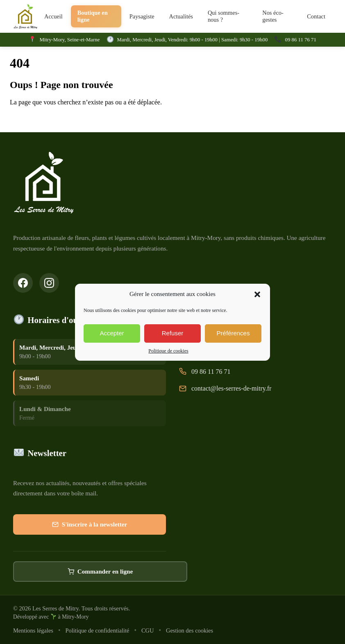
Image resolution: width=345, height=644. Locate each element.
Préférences (233, 333)
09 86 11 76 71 (301, 40)
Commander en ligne (100, 572)
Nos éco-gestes (273, 16)
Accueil (53, 16)
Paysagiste (142, 16)
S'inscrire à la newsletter (90, 525)
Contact (316, 16)
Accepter (112, 333)
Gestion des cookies (190, 630)
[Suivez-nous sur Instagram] (49, 283)
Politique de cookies (168, 351)
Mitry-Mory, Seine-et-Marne (69, 40)
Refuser (173, 333)
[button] (257, 294)
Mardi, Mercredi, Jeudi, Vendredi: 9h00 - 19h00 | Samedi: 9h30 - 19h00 (193, 40)
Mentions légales (33, 630)
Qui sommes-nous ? (224, 16)
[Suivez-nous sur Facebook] (23, 283)
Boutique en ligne (93, 16)
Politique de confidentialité (98, 630)
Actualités (181, 16)
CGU (148, 630)
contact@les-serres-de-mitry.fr (231, 389)
